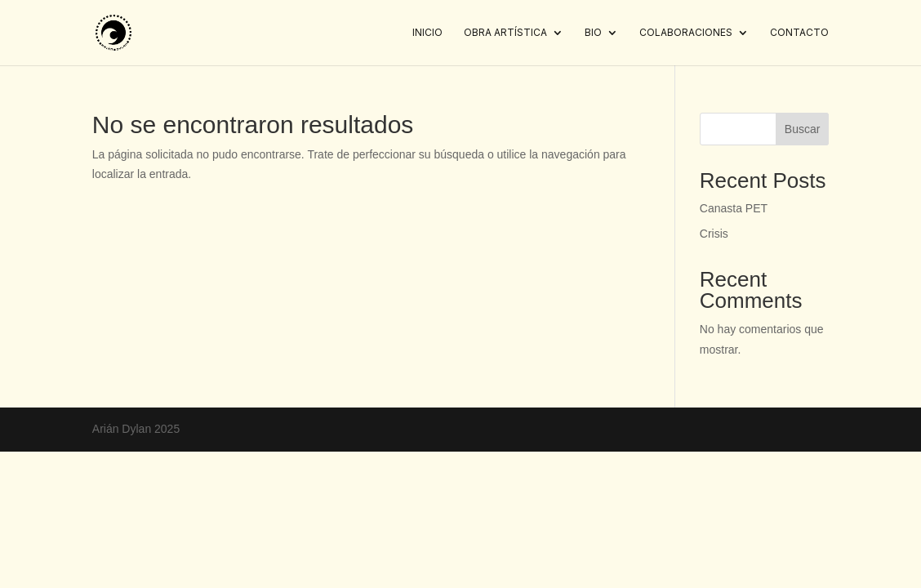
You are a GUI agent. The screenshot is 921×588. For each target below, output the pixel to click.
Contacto (799, 33)
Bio (593, 33)
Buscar (803, 129)
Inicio (427, 33)
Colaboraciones (686, 33)
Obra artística (505, 33)
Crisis (714, 234)
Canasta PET (734, 208)
